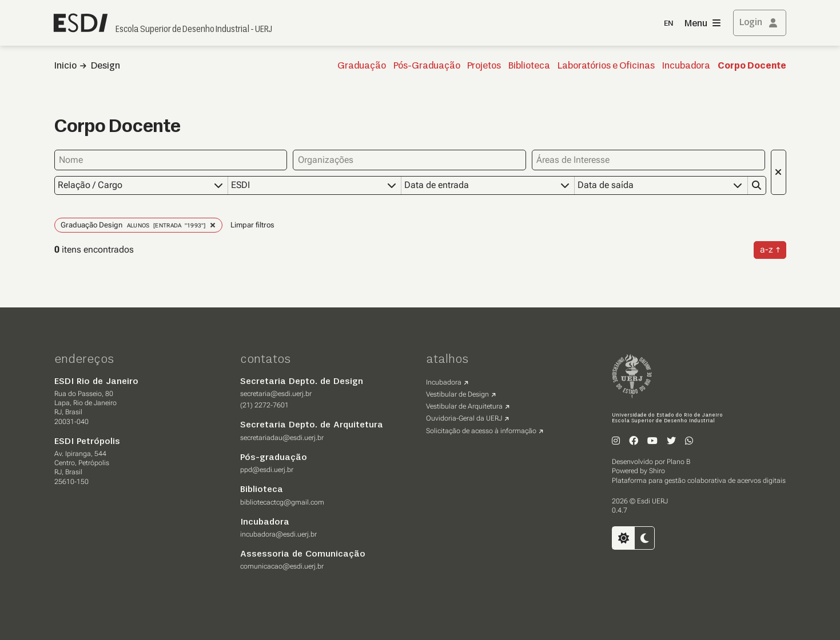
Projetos (484, 66)
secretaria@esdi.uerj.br (276, 394)
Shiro (657, 471)
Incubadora (686, 66)
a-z (767, 249)
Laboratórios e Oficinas (606, 66)
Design (106, 66)
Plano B (678, 462)
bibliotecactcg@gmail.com (282, 502)
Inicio (65, 66)
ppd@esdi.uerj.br (267, 470)
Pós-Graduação (427, 66)
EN (668, 24)
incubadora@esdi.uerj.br (278, 534)
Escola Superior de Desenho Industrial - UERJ (194, 30)
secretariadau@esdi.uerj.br (282, 438)
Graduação (362, 66)
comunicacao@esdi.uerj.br (282, 566)
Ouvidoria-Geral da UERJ (464, 418)
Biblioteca (529, 66)
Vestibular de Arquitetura (464, 406)
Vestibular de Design (457, 394)
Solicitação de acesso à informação (481, 431)
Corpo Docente (752, 66)
